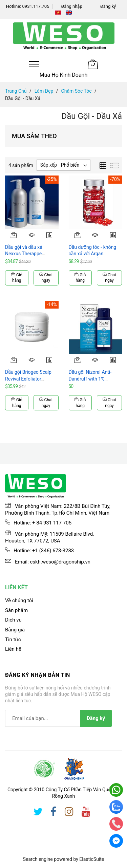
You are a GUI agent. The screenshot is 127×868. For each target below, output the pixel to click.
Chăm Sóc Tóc (77, 91)
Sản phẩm (16, 610)
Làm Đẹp (44, 91)
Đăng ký (108, 6)
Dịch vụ (13, 620)
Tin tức (13, 640)
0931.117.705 (36, 6)
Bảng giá (15, 630)
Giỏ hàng (17, 278)
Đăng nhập (71, 6)
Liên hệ (13, 649)
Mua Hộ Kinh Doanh (64, 75)
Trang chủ (16, 91)
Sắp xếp (49, 165)
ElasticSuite (92, 859)
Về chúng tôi (19, 601)
